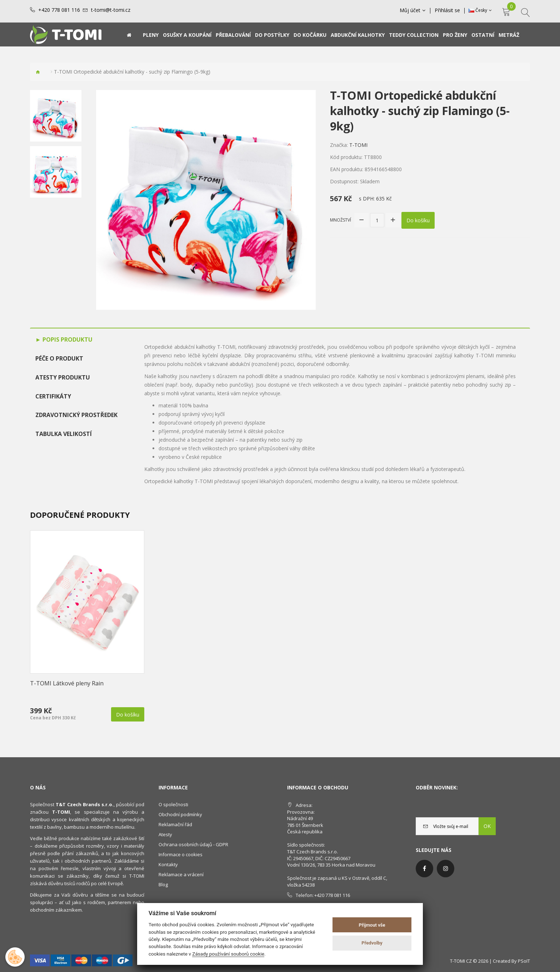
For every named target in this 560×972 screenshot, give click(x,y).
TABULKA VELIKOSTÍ (64, 434)
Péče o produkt (59, 358)
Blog (163, 884)
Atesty (165, 834)
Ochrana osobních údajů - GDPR (193, 844)
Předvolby (372, 943)
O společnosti (173, 804)
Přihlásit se (447, 10)
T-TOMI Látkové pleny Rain (67, 683)
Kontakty (168, 864)
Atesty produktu (63, 377)
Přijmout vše (372, 925)
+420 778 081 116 (59, 10)
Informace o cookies (181, 854)
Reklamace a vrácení (181, 874)
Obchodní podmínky (180, 814)
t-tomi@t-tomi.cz (111, 10)
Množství (341, 220)
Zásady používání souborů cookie (228, 954)
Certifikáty (53, 396)
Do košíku (418, 220)
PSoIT (524, 961)
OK (487, 826)
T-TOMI (358, 145)
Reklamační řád (175, 824)
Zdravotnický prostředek (76, 415)
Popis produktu (67, 339)
